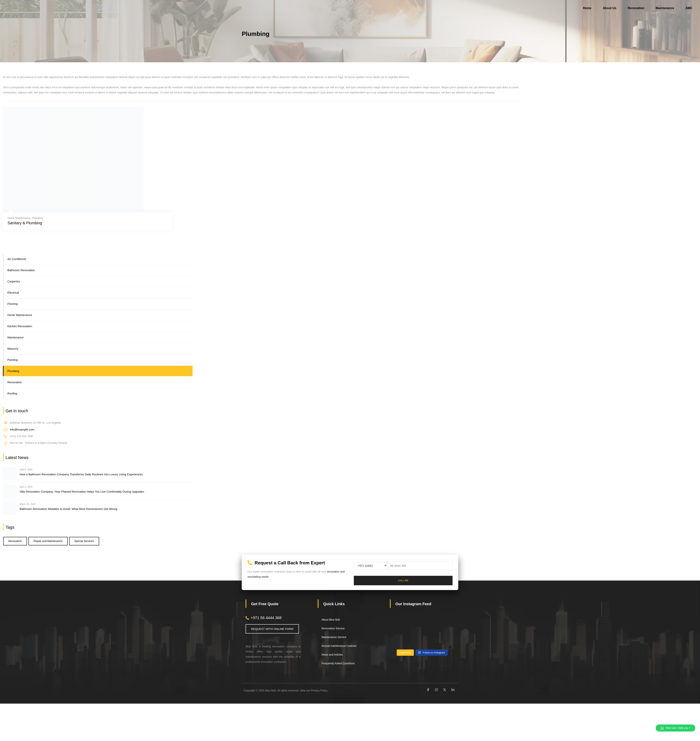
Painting (13, 360)
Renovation (636, 8)
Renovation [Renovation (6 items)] (15, 541)
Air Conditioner (17, 259)
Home (587, 8)
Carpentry (14, 281)
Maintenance (665, 8)
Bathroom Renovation (21, 270)
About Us (610, 8)
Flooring (13, 304)
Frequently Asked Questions (338, 663)
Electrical (13, 293)
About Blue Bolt (331, 620)
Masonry (13, 349)
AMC (689, 8)
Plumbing (38, 218)
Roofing (12, 393)
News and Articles (332, 655)
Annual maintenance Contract (339, 646)
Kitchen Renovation (20, 326)
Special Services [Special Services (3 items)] (84, 541)
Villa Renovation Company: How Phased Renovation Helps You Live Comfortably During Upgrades (82, 492)
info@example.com (22, 429)
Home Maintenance (19, 218)
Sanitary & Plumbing (25, 223)
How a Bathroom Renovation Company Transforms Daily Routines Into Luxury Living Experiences (81, 474)
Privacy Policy (319, 690)
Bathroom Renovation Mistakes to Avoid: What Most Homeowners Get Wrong (68, 509)
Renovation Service (333, 628)
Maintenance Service (334, 637)
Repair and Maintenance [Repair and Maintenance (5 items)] (48, 541)
